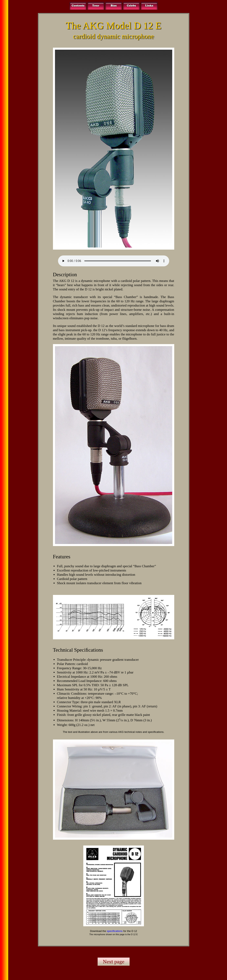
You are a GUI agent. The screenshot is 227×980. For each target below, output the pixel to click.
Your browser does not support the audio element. (114, 261)
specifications (115, 931)
